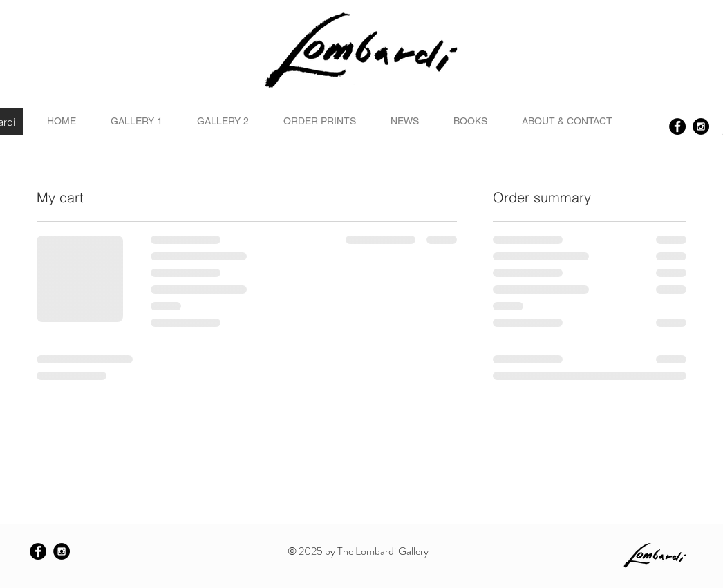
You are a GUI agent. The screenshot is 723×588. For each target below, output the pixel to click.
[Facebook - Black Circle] (677, 126)
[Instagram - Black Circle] (701, 126)
